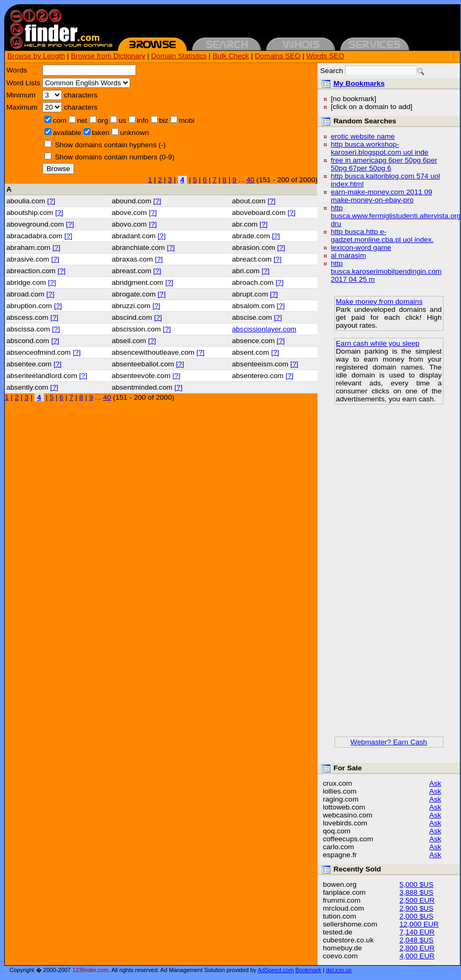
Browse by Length (36, 56)
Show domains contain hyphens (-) (110, 145)
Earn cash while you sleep (378, 343)
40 (250, 180)
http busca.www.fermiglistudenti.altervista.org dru (396, 216)
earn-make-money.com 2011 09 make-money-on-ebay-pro (382, 196)
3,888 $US (417, 892)
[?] (51, 201)
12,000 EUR (419, 924)
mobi (187, 120)
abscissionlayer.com (264, 329)
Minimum (21, 95)
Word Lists (23, 83)
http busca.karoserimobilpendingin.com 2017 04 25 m (386, 271)
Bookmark (308, 970)
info (143, 120)
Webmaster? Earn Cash (389, 742)
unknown (134, 133)
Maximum (22, 107)
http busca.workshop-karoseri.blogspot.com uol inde (379, 148)
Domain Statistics (179, 56)
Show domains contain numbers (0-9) (115, 157)
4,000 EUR (417, 956)
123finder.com (91, 970)
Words (17, 70)
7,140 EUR (417, 932)
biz (164, 120)
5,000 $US (417, 884)
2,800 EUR (417, 948)
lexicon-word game (361, 248)
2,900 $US (417, 908)
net (82, 120)
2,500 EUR (417, 900)
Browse (58, 169)
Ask (435, 783)
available (67, 133)
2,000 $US (417, 916)
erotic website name (363, 136)
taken (101, 133)
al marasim (348, 255)
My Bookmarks (359, 83)
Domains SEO (278, 56)
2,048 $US (417, 940)
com (60, 120)
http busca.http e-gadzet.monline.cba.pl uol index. (382, 236)
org (103, 120)
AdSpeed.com (276, 970)
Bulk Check (231, 56)
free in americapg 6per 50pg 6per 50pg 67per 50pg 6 (384, 164)
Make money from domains (379, 302)
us (122, 120)
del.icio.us (339, 970)
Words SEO (326, 56)
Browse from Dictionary (108, 56)
